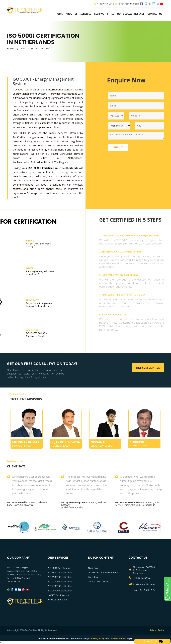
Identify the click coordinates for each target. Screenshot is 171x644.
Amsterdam (24, 162)
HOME (11, 49)
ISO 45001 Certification (60, 577)
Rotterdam (37, 162)
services (86, 14)
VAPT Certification (57, 600)
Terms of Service (118, 639)
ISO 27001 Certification (60, 586)
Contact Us (155, 14)
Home (59, 14)
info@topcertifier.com (127, 4)
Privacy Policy (157, 630)
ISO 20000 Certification (60, 591)
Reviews (99, 14)
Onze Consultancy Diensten (103, 572)
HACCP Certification (58, 595)
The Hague (60, 162)
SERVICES (27, 49)
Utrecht (49, 162)
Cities (111, 14)
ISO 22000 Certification (60, 582)
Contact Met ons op (99, 582)
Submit (118, 147)
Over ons (93, 568)
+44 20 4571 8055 (105, 4)
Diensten (93, 577)
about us (72, 14)
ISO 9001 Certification (59, 568)
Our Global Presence (131, 14)
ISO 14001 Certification (60, 572)
